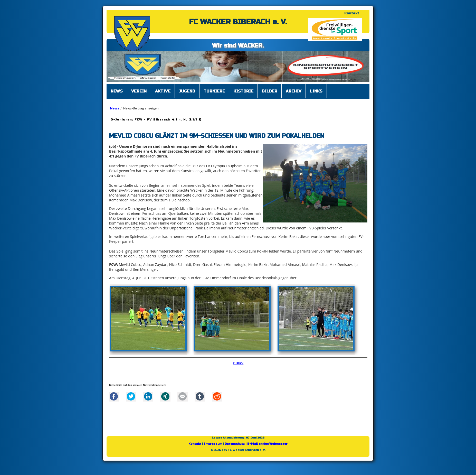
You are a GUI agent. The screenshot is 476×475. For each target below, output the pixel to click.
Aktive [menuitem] (163, 91)
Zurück (238, 363)
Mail (183, 396)
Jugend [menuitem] (187, 91)
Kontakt (352, 13)
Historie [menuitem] (243, 91)
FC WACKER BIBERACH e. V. (238, 22)
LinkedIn (148, 396)
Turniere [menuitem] (214, 91)
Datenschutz (235, 444)
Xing (165, 396)
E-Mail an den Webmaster (267, 444)
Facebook (114, 396)
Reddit (217, 396)
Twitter (131, 396)
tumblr (200, 396)
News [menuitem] (117, 91)
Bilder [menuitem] (270, 91)
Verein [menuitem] (139, 91)
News (115, 108)
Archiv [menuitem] (294, 91)
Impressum (213, 444)
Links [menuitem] (316, 91)
